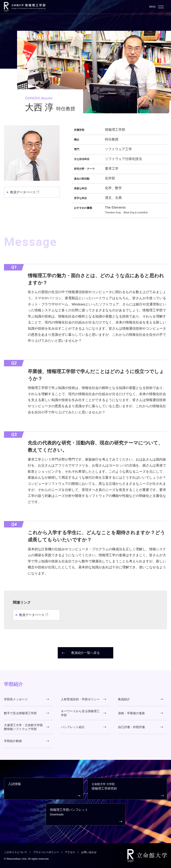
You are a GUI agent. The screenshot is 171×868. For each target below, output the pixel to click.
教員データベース (23, 192)
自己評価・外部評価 (141, 727)
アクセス (70, 852)
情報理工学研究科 (128, 790)
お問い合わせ (89, 852)
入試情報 (44, 790)
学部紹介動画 (26, 741)
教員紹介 (141, 699)
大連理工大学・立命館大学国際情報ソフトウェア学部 (26, 727)
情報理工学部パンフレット (86, 816)
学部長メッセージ (26, 699)
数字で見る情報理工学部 (26, 713)
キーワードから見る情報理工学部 (83, 713)
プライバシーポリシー (46, 852)
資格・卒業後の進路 (141, 713)
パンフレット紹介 (83, 727)
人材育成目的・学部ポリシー (83, 699)
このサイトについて (16, 852)
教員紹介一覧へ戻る (81, 653)
